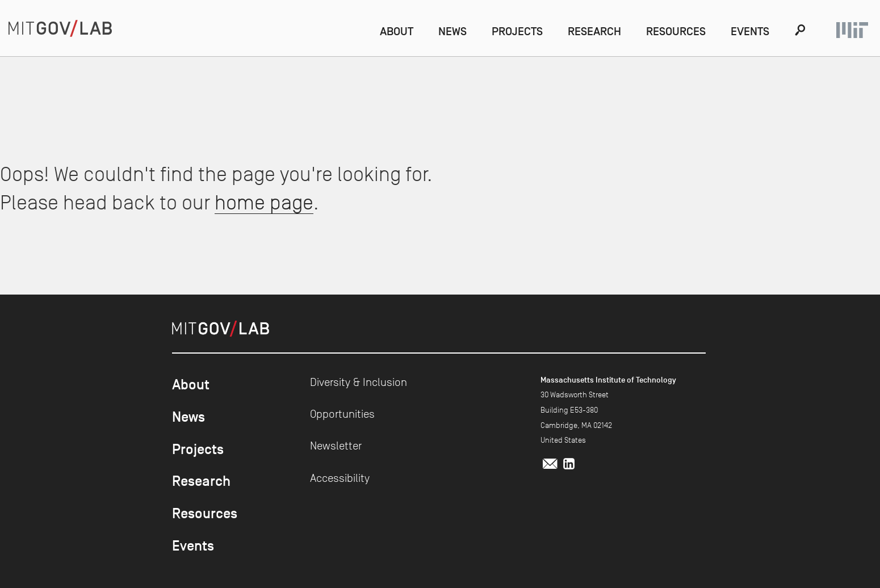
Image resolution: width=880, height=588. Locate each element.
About (397, 31)
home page (264, 202)
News (452, 31)
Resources (676, 31)
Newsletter (336, 446)
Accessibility (340, 478)
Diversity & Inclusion (359, 382)
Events (750, 31)
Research (594, 31)
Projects (517, 31)
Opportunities (342, 414)
